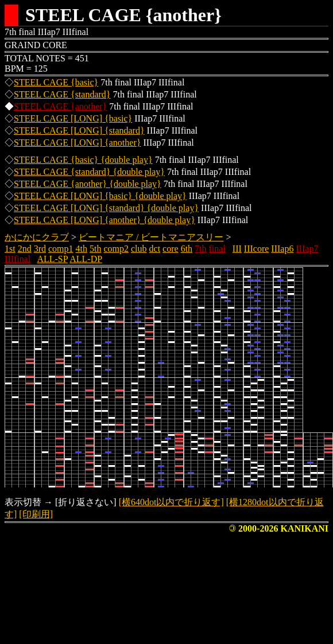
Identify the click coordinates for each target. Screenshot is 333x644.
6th (187, 249)
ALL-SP (52, 259)
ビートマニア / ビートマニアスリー (151, 237)
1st (10, 249)
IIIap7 (307, 249)
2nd (25, 249)
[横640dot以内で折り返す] (171, 502)
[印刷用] (36, 514)
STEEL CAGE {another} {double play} (88, 184)
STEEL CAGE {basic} (56, 82)
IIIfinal (18, 259)
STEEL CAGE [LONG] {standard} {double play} (106, 208)
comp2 (116, 249)
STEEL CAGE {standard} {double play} (89, 172)
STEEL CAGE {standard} (62, 94)
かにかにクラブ (37, 237)
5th (95, 249)
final (217, 249)
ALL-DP (86, 259)
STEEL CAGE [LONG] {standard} (79, 130)
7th (200, 249)
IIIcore (257, 249)
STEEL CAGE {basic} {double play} (83, 160)
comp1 (61, 249)
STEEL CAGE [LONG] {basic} (73, 118)
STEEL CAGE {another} (60, 106)
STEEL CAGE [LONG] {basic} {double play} (100, 196)
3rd (40, 249)
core (171, 249)
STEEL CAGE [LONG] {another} (77, 143)
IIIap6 (282, 249)
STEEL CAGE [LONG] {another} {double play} (104, 220)
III (237, 249)
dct (155, 249)
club (139, 249)
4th (82, 249)
